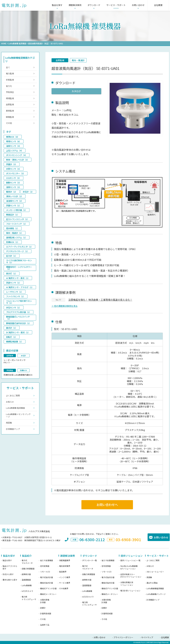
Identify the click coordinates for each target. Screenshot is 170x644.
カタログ (76, 91)
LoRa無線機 (27, 585)
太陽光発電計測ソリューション (127, 584)
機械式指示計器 (47, 583)
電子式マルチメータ (27, 562)
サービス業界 (65, 583)
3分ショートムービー (155, 572)
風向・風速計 (78, 60)
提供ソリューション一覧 (130, 560)
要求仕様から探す (10, 580)
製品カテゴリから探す (10, 567)
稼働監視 (10, 117)
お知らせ (10, 402)
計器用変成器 (46, 613)
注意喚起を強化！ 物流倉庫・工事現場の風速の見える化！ (100, 300)
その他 (9, 123)
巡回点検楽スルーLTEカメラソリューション (131, 576)
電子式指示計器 (47, 577)
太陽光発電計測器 (45, 601)
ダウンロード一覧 (89, 560)
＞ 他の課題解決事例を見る (65, 306)
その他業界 (64, 588)
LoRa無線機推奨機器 (155, 588)
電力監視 (10, 73)
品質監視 (60, 60)
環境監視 (10, 98)
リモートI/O (45, 572)
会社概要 (165, 637)
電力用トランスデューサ (29, 598)
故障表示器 (26, 574)
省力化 (9, 86)
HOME (4, 43)
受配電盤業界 (65, 560)
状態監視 (10, 80)
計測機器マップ (13, 429)
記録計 (43, 608)
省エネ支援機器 (47, 560)
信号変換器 (45, 566)
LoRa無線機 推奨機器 (17, 43)
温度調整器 (26, 580)
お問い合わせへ (107, 505)
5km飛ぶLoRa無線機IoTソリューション (129, 567)
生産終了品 (45, 625)
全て (8, 67)
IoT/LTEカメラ (27, 591)
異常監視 (10, 111)
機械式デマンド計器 (48, 588)
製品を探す (7, 560)
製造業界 (63, 572)
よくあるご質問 (13, 396)
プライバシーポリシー (123, 637)
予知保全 (10, 92)
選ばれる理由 (152, 583)
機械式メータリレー (48, 594)
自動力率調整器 (28, 569)
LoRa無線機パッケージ (156, 594)
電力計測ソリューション (130, 591)
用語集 (9, 423)
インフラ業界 (65, 577)
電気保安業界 (65, 566)
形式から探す (8, 574)
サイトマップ (147, 637)
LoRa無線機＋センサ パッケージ (18, 415)
